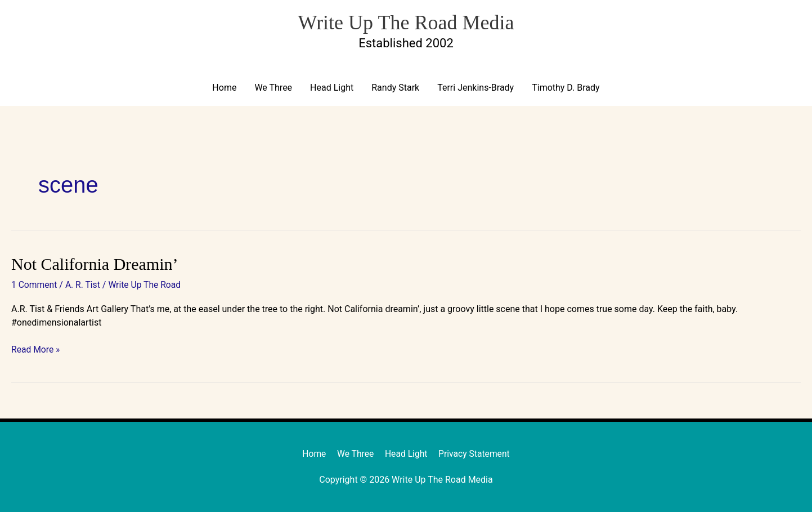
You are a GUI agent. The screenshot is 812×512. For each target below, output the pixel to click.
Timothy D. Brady (566, 88)
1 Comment (35, 285)
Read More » (36, 349)
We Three (273, 88)
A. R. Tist (84, 285)
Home (224, 88)
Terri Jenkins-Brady (475, 88)
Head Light (332, 88)
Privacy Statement (475, 454)
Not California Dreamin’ (95, 264)
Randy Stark (395, 88)
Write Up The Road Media (406, 21)
